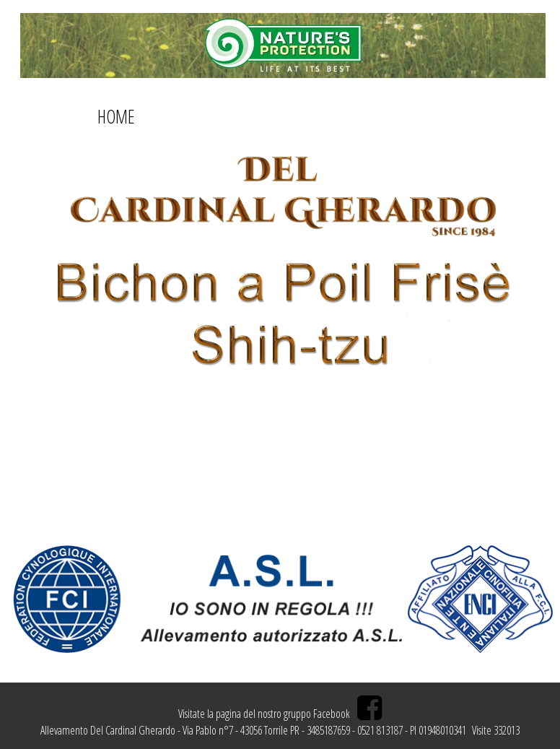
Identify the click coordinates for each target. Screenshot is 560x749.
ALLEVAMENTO (385, 116)
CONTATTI (244, 116)
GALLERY (308, 116)
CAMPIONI (468, 116)
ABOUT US (174, 116)
